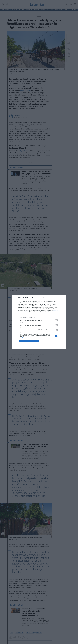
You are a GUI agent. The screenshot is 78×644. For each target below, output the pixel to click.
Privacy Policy (47, 346)
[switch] (57, 320)
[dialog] (39, 322)
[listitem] (39, 317)
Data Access (39, 346)
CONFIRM (29, 341)
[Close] (63, 298)
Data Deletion (31, 346)
